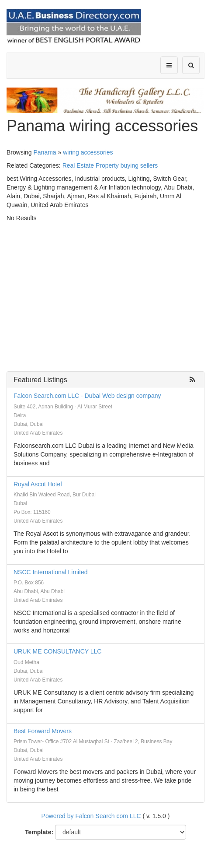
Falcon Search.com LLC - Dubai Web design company (87, 396)
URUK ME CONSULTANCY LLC (57, 651)
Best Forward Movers (43, 731)
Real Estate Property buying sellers (110, 165)
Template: (39, 832)
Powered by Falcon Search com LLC (91, 816)
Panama (45, 152)
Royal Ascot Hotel (38, 484)
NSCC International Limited (51, 572)
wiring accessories (88, 152)
